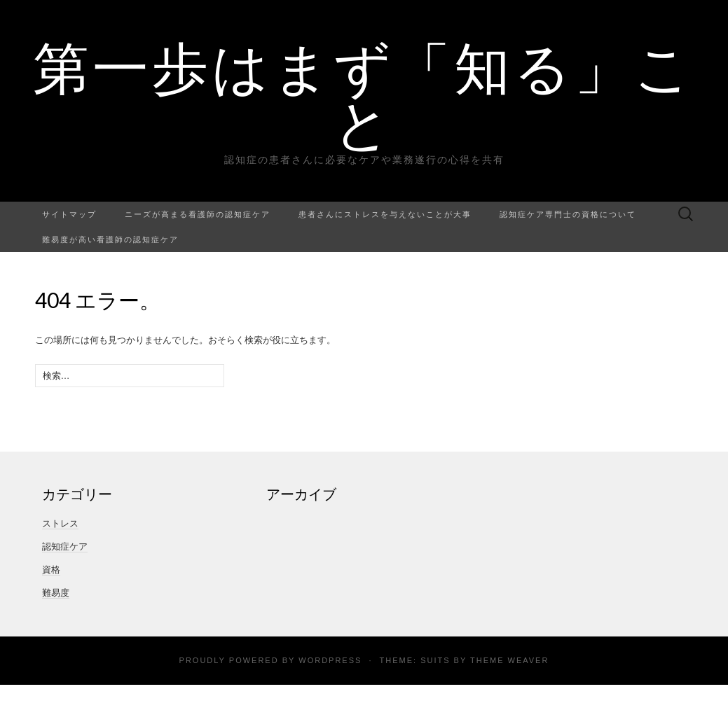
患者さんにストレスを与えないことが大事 (385, 214)
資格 (51, 570)
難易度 (56, 593)
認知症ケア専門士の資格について (568, 214)
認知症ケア (65, 547)
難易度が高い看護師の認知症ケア (110, 239)
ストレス (60, 523)
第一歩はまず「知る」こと (364, 95)
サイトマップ (69, 214)
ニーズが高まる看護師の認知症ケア (198, 214)
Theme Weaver (509, 660)
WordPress (330, 660)
